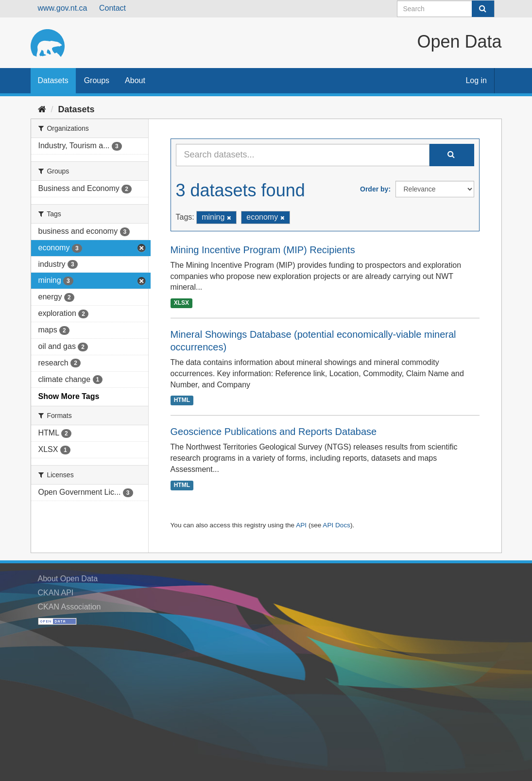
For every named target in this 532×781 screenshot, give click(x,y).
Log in (476, 80)
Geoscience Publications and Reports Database (274, 432)
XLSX (181, 303)
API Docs (336, 525)
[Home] (42, 109)
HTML (182, 400)
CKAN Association (69, 607)
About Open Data (68, 579)
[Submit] (483, 9)
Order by (374, 189)
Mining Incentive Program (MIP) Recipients (263, 250)
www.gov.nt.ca (63, 8)
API (301, 525)
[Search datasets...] (303, 155)
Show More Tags (69, 396)
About (135, 80)
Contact (112, 8)
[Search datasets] (446, 9)
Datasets (53, 80)
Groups (97, 80)
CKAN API (56, 593)
